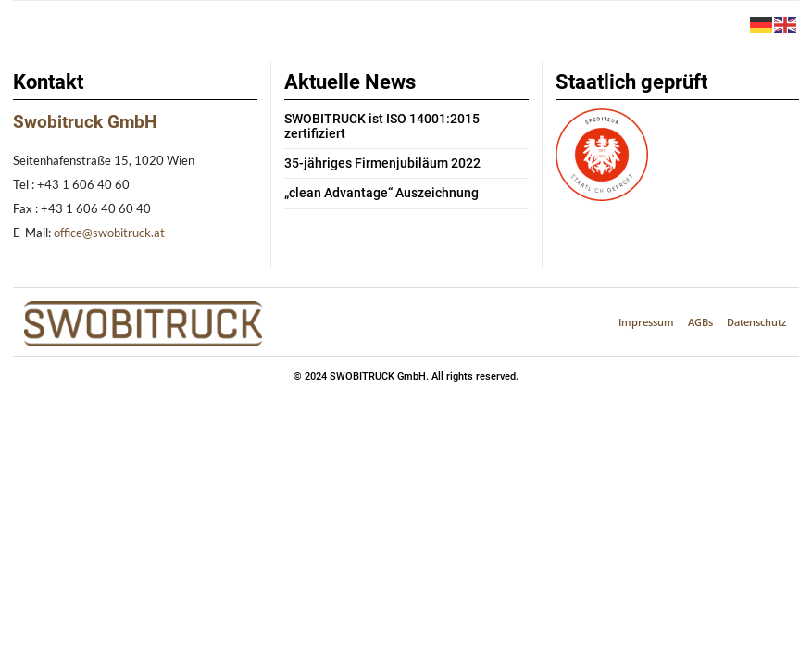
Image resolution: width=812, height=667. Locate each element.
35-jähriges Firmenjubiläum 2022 (370, 150)
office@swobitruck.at (109, 233)
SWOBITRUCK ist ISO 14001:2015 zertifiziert (401, 119)
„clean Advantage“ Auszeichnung (372, 179)
